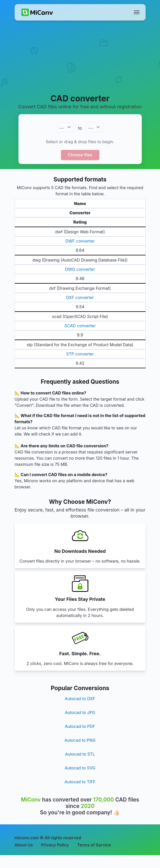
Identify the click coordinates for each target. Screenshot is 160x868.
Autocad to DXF (80, 699)
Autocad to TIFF (80, 782)
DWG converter (80, 269)
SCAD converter (80, 326)
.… (62, 127)
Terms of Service (94, 845)
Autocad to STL (80, 754)
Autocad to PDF (80, 726)
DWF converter (80, 241)
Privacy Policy (55, 845)
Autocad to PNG (80, 740)
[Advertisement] (80, 63)
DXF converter (80, 297)
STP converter (80, 354)
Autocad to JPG (80, 712)
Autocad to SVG (80, 768)
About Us (24, 845)
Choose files (80, 155)
